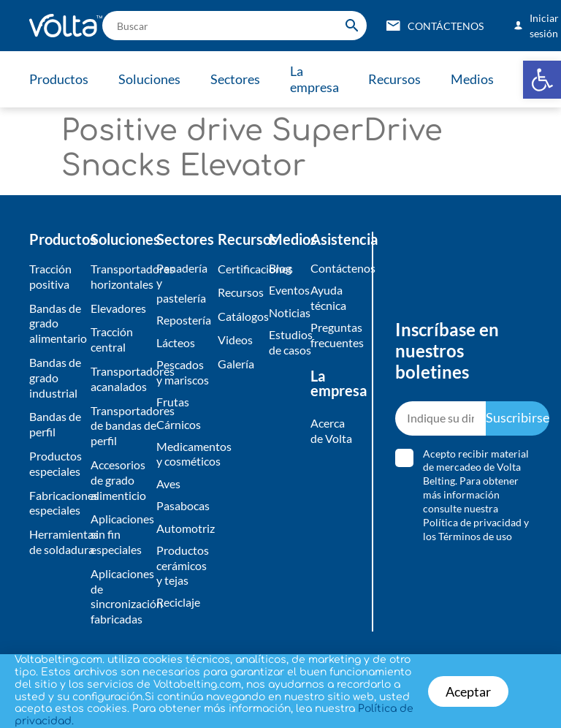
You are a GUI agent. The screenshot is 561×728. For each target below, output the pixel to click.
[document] (280, 364)
